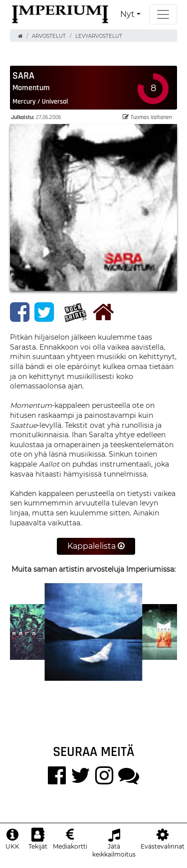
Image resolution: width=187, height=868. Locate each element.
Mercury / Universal (40, 101)
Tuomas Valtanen (147, 117)
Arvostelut (49, 36)
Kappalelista (96, 546)
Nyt (127, 14)
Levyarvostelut (99, 36)
